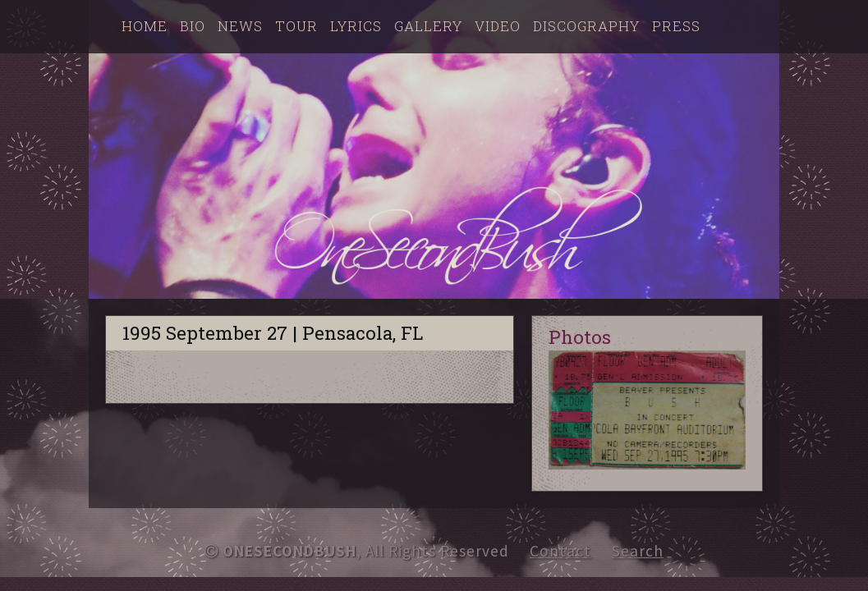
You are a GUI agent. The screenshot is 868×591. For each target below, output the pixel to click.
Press (676, 26)
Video (498, 26)
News (240, 26)
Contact (560, 551)
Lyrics (356, 26)
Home (145, 26)
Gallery (428, 26)
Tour (296, 26)
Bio (193, 26)
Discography (586, 26)
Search (638, 551)
